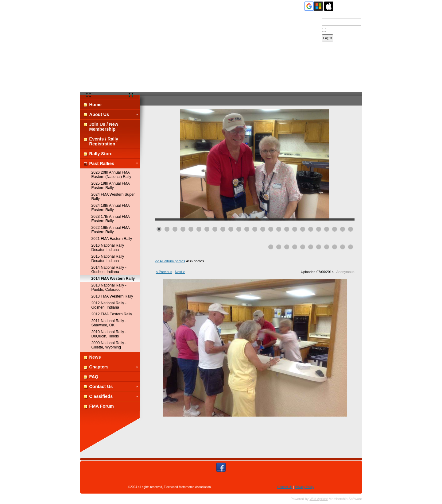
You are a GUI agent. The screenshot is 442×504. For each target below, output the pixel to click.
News (95, 357)
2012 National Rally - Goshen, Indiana (109, 305)
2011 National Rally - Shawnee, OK (109, 323)
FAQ (94, 377)
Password (311, 23)
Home (95, 105)
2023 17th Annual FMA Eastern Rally (111, 219)
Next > (180, 272)
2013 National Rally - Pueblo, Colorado (109, 287)
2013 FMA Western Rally (112, 296)
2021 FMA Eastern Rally (112, 239)
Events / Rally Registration (104, 141)
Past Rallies (102, 164)
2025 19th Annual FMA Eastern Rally (111, 186)
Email (314, 16)
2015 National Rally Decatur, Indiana (108, 259)
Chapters (99, 367)
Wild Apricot (319, 499)
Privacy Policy (304, 487)
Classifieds (101, 396)
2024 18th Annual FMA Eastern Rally (111, 208)
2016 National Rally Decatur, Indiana (108, 248)
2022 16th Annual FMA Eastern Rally (111, 230)
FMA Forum (102, 406)
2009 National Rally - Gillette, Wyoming (109, 345)
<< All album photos (170, 261)
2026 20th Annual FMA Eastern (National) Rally (111, 175)
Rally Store (101, 154)
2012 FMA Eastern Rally (112, 314)
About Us (99, 114)
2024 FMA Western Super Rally (113, 197)
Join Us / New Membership (104, 127)
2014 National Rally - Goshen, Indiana (109, 270)
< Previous (164, 272)
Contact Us (101, 387)
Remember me (338, 30)
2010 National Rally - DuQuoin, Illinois (109, 334)
